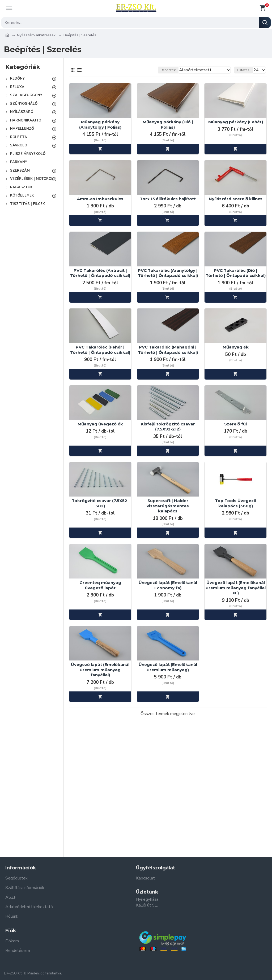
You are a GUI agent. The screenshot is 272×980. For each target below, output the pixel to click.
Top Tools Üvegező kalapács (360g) (236, 503)
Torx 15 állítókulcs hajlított (168, 199)
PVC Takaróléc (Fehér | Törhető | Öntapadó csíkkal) (100, 350)
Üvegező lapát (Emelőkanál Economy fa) (168, 585)
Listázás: (244, 70)
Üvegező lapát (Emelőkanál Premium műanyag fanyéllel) (100, 670)
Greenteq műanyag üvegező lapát (100, 585)
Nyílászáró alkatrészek (36, 35)
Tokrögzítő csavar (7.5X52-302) (100, 503)
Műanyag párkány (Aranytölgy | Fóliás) (100, 125)
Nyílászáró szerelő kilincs (236, 199)
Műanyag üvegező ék (100, 424)
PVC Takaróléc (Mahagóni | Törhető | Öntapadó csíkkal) (168, 350)
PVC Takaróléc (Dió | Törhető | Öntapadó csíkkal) (236, 273)
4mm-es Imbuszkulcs (100, 199)
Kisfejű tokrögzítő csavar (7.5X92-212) (168, 427)
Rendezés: (168, 70)
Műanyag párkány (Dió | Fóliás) (168, 125)
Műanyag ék (236, 347)
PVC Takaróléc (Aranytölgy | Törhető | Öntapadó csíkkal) (168, 273)
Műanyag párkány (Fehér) (236, 122)
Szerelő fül (235, 424)
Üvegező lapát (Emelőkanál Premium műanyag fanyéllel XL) (236, 588)
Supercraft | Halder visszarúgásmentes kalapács (168, 506)
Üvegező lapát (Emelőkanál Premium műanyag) (168, 667)
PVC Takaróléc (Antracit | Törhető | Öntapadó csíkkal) (100, 273)
